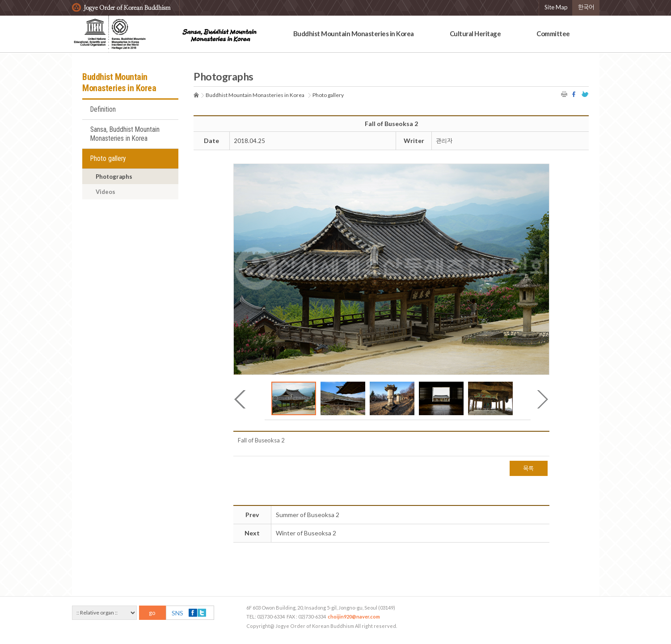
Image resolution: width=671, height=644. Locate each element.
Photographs (114, 177)
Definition (103, 109)
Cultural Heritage (475, 34)
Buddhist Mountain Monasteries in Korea (354, 34)
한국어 (586, 7)
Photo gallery (108, 159)
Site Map (556, 7)
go (152, 613)
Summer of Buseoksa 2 (308, 515)
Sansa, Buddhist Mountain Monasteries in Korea (125, 134)
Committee (553, 34)
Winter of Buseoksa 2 (306, 533)
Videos (106, 192)
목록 (529, 468)
